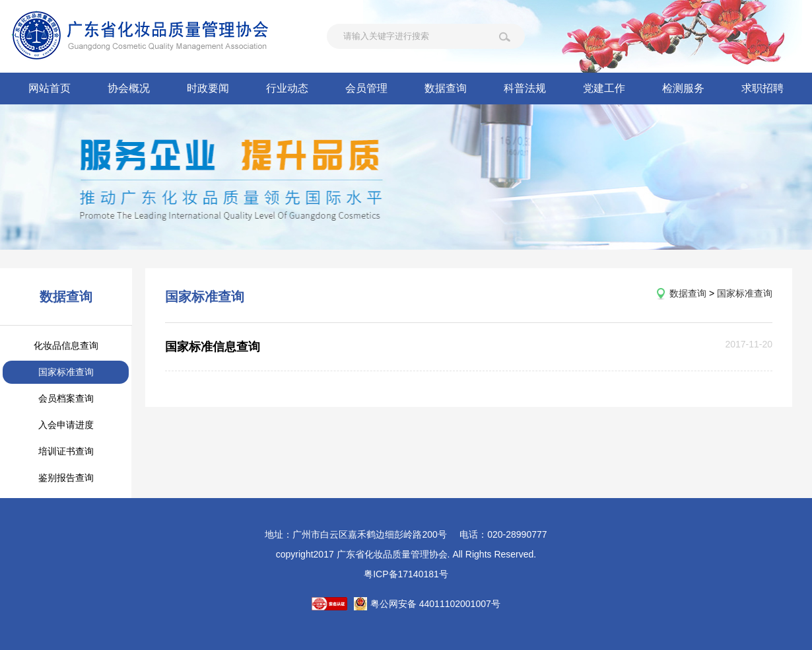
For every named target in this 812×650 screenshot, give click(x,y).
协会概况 (129, 88)
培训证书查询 (66, 451)
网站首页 (50, 88)
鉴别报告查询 (66, 478)
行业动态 (287, 88)
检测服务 (683, 88)
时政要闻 (208, 88)
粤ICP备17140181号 (406, 574)
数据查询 (446, 88)
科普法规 (525, 88)
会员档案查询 (66, 398)
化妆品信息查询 (66, 345)
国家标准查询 (66, 372)
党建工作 (604, 88)
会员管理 (366, 88)
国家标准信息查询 (213, 347)
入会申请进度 (66, 425)
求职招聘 (762, 88)
